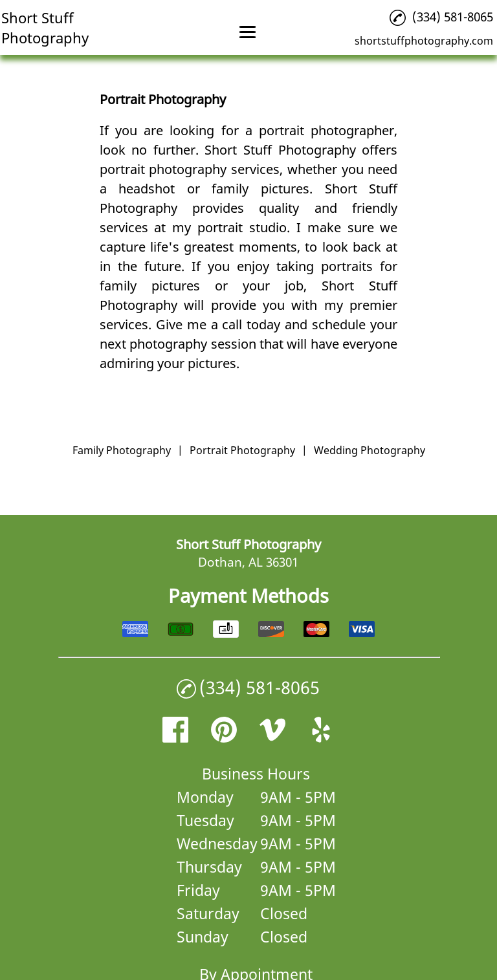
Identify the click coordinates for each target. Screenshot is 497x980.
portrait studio (242, 227)
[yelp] (321, 738)
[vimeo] (272, 738)
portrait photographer (326, 130)
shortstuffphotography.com (424, 41)
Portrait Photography (242, 450)
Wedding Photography (370, 450)
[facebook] (175, 738)
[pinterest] (224, 738)
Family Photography (122, 450)
